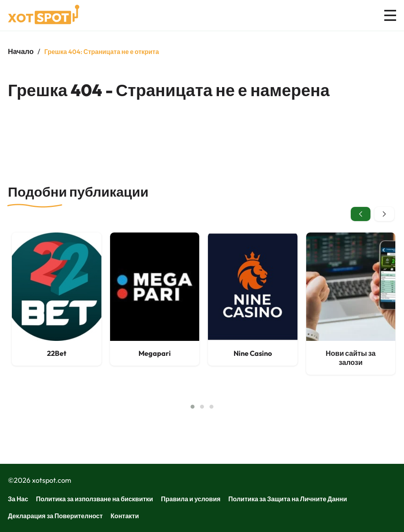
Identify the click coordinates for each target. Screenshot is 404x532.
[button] (193, 407)
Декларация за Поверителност (55, 516)
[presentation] (361, 214)
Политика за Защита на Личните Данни (288, 499)
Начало (21, 51)
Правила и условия (191, 499)
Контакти (125, 516)
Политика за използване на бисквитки (94, 499)
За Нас (18, 499)
